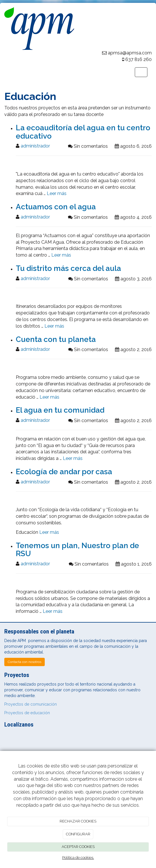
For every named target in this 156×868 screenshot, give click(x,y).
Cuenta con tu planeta (56, 339)
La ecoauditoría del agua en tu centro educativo (83, 132)
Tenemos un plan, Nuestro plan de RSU (77, 550)
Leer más (57, 193)
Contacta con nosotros (25, 662)
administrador (35, 146)
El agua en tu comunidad (60, 410)
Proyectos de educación (27, 713)
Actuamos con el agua (56, 207)
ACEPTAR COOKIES (78, 847)
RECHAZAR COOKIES (78, 821)
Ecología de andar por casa (64, 472)
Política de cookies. (78, 858)
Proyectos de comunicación (31, 704)
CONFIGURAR (78, 834)
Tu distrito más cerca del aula (68, 268)
